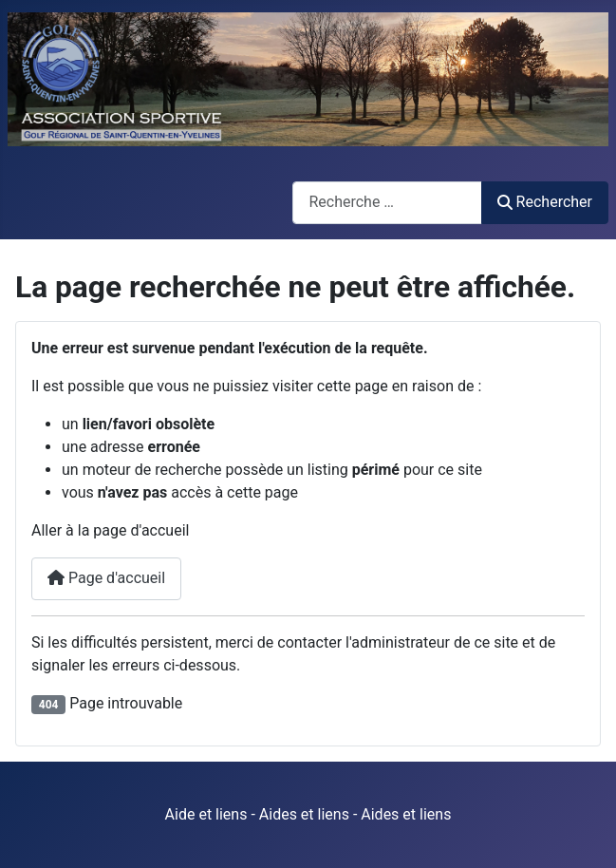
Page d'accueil (106, 578)
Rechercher (545, 202)
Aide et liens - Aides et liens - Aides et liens (308, 814)
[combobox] (387, 203)
